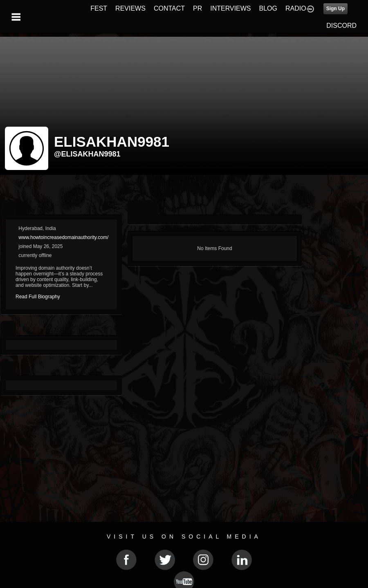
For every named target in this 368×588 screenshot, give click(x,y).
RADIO (296, 8)
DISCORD (341, 26)
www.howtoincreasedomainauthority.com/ (63, 237)
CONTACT (169, 8)
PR (197, 8)
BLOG (268, 8)
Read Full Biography (38, 297)
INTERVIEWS (230, 8)
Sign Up (335, 9)
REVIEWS (130, 8)
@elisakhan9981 (87, 154)
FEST (99, 8)
